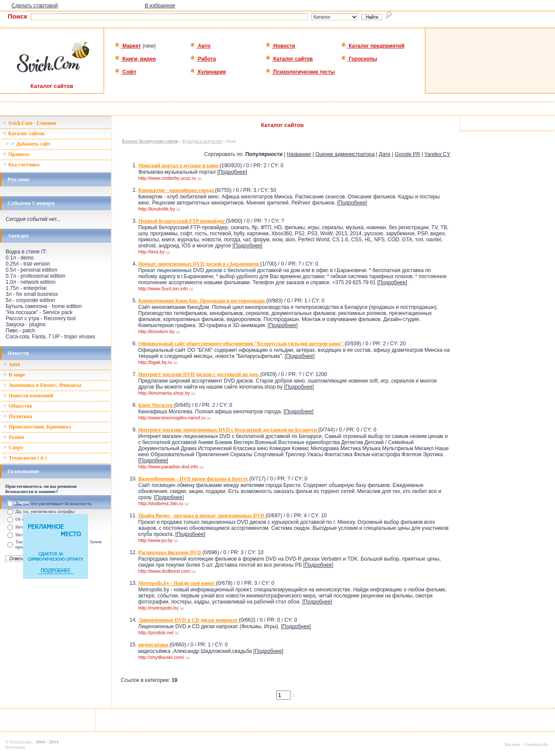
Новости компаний (28, 396)
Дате (385, 154)
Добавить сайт (28, 144)
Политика (18, 416)
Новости (280, 46)
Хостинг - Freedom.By (526, 744)
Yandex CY (437, 154)
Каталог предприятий (373, 46)
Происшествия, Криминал (37, 427)
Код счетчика (21, 165)
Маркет (128, 46)
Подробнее (232, 172)
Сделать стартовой (35, 6)
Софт (126, 72)
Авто (200, 46)
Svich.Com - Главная (30, 123)
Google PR (407, 154)
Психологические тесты (300, 72)
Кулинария (208, 72)
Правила (16, 154)
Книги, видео (135, 59)
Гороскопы (359, 59)
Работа (203, 59)
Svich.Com (21, 742)
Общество (18, 406)
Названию (299, 154)
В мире (14, 375)
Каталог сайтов (289, 59)
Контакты (15, 747)
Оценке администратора (345, 154)
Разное (14, 437)
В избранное (160, 6)
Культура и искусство (202, 141)
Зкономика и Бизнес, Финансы (42, 385)
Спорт (13, 448)
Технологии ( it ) (25, 458)
